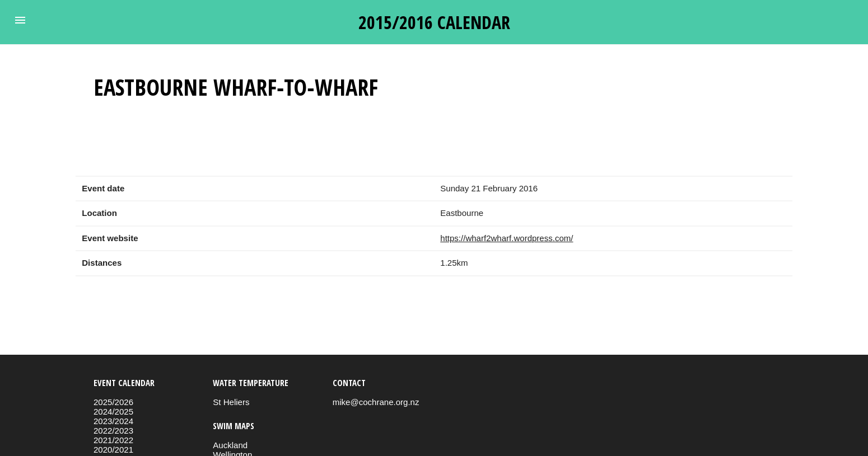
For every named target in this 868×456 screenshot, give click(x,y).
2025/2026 (113, 402)
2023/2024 (113, 421)
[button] (20, 20)
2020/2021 (113, 450)
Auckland (230, 445)
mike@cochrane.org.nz (376, 402)
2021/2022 (113, 440)
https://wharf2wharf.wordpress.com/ (507, 238)
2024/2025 (113, 412)
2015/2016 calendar (434, 22)
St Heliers (231, 402)
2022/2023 (113, 431)
